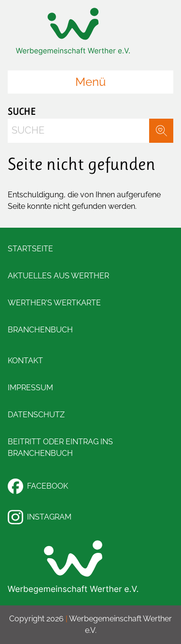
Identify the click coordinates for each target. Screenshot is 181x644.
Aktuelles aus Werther (58, 276)
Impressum (30, 388)
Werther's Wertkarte (54, 303)
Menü (90, 82)
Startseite (30, 249)
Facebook (38, 486)
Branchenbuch (40, 330)
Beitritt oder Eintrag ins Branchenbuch (60, 447)
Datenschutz (36, 415)
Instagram (40, 517)
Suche (21, 112)
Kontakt (25, 361)
